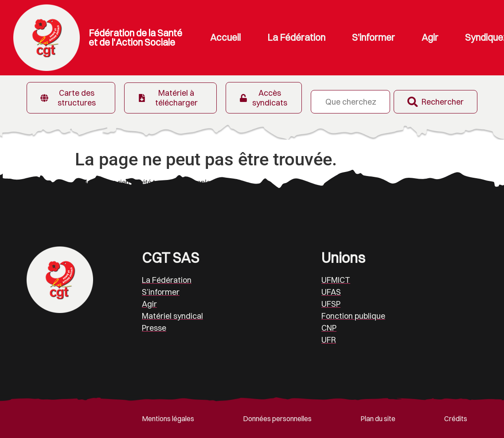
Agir (430, 37)
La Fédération (296, 37)
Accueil (225, 37)
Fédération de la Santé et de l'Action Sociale (135, 37)
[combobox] (350, 102)
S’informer (373, 37)
